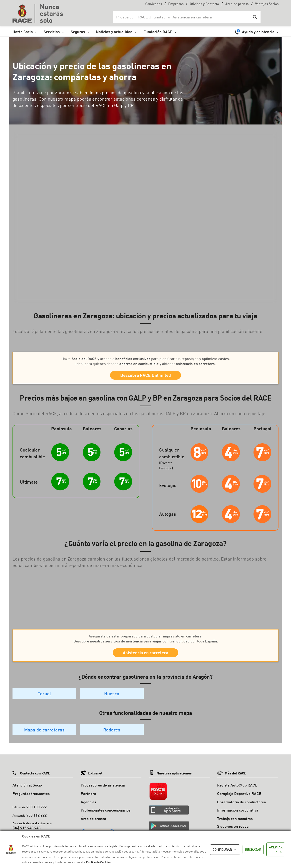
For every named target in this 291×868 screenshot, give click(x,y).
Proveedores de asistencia (103, 792)
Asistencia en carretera (145, 657)
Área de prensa (237, 4)
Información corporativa (238, 817)
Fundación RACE (158, 32)
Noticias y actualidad (114, 32)
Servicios (52, 32)
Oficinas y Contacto (204, 4)
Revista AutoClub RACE (237, 792)
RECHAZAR (253, 849)
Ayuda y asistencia (258, 32)
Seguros (78, 32)
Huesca (112, 700)
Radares (112, 736)
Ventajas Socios (267, 4)
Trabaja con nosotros (235, 825)
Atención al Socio (27, 792)
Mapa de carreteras (44, 736)
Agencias (88, 808)
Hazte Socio (23, 32)
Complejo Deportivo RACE (239, 800)
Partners (88, 800)
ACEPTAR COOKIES (276, 849)
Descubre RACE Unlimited (146, 377)
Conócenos (154, 4)
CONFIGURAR (225, 850)
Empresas (176, 4)
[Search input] (182, 17)
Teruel (44, 700)
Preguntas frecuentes (31, 800)
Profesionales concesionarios (106, 817)
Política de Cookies (98, 862)
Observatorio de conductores (241, 808)
